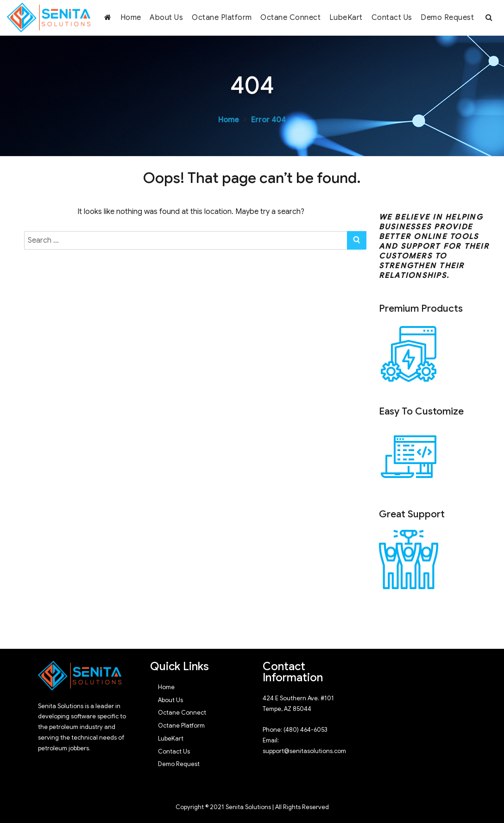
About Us (166, 18)
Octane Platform (222, 18)
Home (131, 18)
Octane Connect (290, 18)
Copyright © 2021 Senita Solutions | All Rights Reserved (252, 807)
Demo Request (447, 18)
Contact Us (392, 18)
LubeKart (346, 18)
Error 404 (268, 120)
